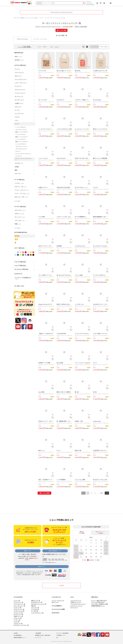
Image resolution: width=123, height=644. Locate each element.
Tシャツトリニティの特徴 (58, 609)
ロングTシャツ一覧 (18, 614)
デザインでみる (104, 47)
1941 (101, 493)
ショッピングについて (76, 600)
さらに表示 (17, 201)
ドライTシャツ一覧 (18, 602)
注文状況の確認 (90, 4)
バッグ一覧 (16, 622)
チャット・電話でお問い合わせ (99, 600)
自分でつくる (55, 602)
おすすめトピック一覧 (37, 602)
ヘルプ (61, 585)
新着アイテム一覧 (36, 600)
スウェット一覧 (18, 618)
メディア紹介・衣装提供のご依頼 (100, 604)
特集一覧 (33, 606)
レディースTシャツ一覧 (19, 606)
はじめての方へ (56, 613)
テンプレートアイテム (40, 39)
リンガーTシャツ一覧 (19, 611)
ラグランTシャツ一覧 (19, 609)
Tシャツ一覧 (17, 600)
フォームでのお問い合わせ (98, 602)
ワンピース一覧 (18, 607)
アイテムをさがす (18, 597)
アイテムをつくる (56, 597)
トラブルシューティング (76, 606)
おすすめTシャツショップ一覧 (39, 604)
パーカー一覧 (17, 620)
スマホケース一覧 (18, 623)
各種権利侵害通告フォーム (98, 606)
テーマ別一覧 (35, 611)
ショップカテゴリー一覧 (37, 613)
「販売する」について (76, 602)
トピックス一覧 (35, 607)
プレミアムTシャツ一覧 (19, 604)
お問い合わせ (95, 597)
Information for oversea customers (61, 12)
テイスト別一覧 (35, 609)
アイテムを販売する (57, 606)
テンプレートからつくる (58, 600)
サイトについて (74, 607)
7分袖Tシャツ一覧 (18, 616)
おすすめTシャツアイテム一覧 (21, 625)
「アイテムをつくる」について (78, 604)
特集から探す (20, 286)
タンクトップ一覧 (18, 613)
